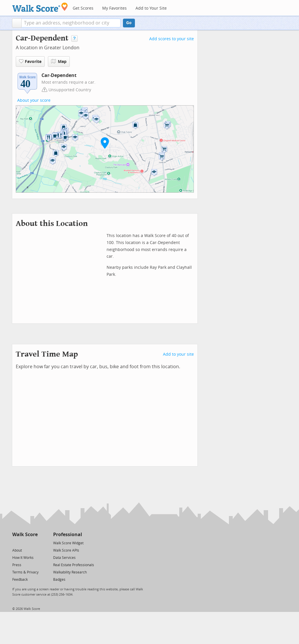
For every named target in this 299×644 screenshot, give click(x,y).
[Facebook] (25, 543)
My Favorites (114, 8)
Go (129, 23)
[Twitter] (16, 543)
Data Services (64, 558)
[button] (17, 23)
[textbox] (71, 23)
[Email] (34, 543)
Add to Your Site (151, 8)
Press (17, 565)
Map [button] (59, 62)
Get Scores (83, 8)
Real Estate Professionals (74, 565)
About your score (34, 100)
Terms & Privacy (25, 572)
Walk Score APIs (66, 550)
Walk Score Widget (68, 543)
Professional (68, 535)
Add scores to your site (172, 39)
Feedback (20, 580)
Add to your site (178, 354)
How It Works (23, 558)
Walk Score (25, 535)
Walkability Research (70, 572)
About (17, 550)
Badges (59, 580)
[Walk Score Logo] (40, 7)
